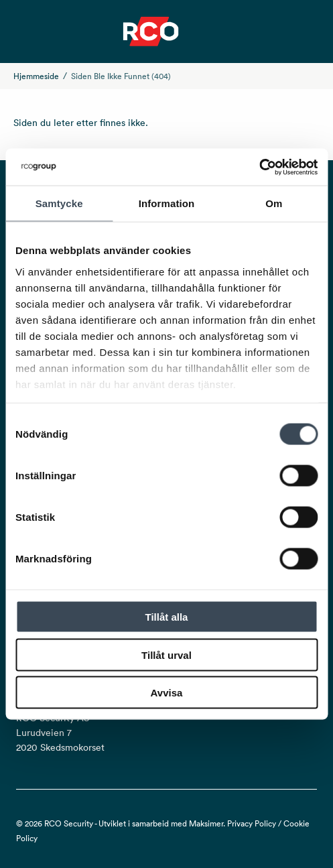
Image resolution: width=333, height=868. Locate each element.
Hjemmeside (36, 76)
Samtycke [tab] (59, 203)
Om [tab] (274, 203)
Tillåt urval (166, 655)
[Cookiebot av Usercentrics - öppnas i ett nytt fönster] (259, 167)
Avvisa (167, 693)
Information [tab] (167, 203)
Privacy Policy (252, 823)
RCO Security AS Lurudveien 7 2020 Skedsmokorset (60, 733)
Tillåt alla (167, 617)
